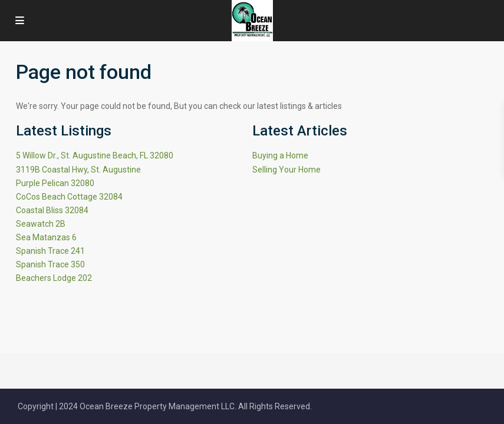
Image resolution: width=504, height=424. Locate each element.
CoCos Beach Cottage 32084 (69, 197)
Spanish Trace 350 (50, 264)
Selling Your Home (286, 170)
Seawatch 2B (41, 224)
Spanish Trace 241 (50, 251)
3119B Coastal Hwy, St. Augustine (78, 170)
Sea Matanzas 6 (46, 237)
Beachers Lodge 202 (54, 278)
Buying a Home (280, 155)
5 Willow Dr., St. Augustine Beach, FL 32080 (95, 155)
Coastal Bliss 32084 (52, 210)
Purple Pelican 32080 (55, 183)
